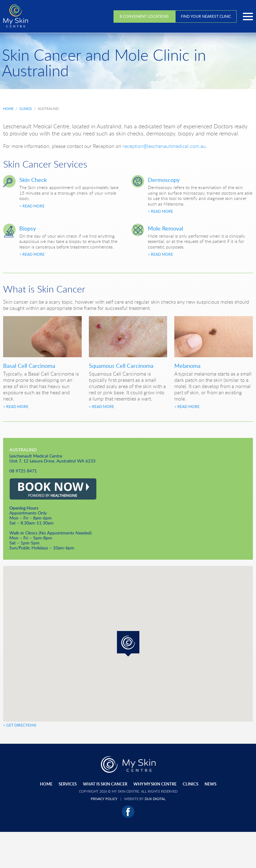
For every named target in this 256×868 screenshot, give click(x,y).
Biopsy (28, 228)
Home (46, 784)
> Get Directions (20, 725)
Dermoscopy (164, 180)
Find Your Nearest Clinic (206, 16)
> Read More (32, 206)
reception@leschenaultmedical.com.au (164, 146)
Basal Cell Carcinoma (29, 366)
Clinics (191, 784)
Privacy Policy (104, 799)
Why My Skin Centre (155, 784)
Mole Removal (165, 228)
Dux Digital (155, 799)
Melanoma (187, 366)
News (210, 784)
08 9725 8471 (23, 471)
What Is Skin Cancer (105, 784)
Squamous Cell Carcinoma (121, 366)
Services (68, 784)
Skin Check (33, 180)
